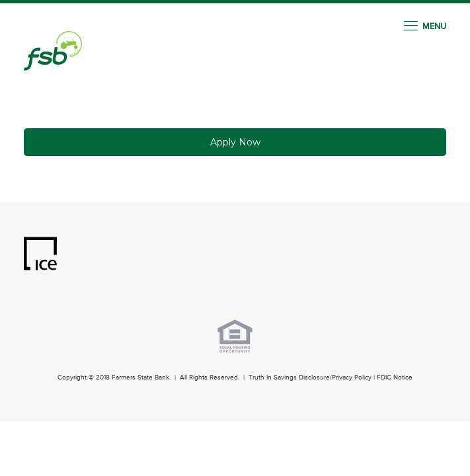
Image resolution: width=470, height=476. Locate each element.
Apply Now (235, 142)
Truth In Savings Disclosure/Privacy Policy (310, 377)
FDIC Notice (395, 377)
